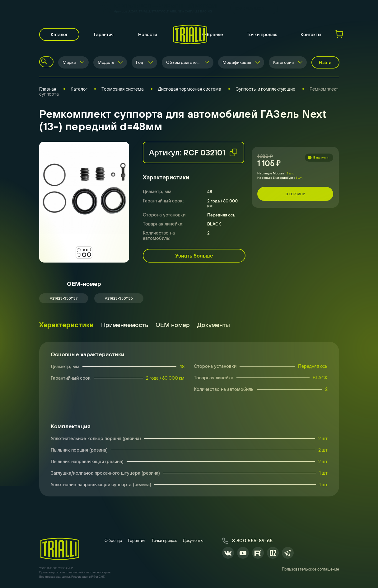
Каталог (59, 34)
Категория (283, 62)
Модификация (237, 62)
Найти (325, 62)
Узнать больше (194, 256)
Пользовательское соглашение (310, 569)
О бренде (213, 34)
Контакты (311, 34)
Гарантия (104, 34)
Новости (147, 34)
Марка (69, 62)
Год (140, 62)
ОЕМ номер (173, 325)
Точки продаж (262, 34)
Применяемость (125, 325)
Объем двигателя (184, 62)
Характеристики (66, 325)
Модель (106, 62)
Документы (214, 325)
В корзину (295, 194)
